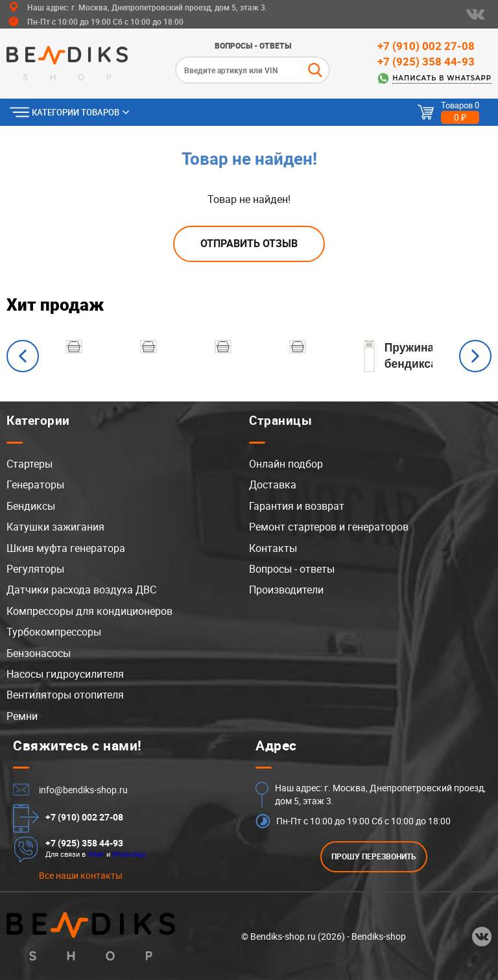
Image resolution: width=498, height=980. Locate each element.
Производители (286, 590)
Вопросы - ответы (253, 45)
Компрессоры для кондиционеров (89, 611)
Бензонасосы (39, 653)
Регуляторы (35, 569)
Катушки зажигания (55, 527)
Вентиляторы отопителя (65, 695)
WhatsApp (129, 855)
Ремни (22, 716)
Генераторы (35, 484)
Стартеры (30, 464)
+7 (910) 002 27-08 (426, 46)
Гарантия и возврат (297, 506)
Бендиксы (31, 506)
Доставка (273, 484)
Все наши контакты (81, 875)
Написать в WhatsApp (442, 78)
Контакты (273, 548)
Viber (96, 855)
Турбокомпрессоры (54, 632)
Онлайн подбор (286, 464)
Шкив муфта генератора (66, 548)
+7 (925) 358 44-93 (426, 61)
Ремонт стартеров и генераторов (329, 527)
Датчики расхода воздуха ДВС (81, 590)
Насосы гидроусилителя (65, 674)
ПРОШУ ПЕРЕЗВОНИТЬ (374, 856)
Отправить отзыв (249, 244)
